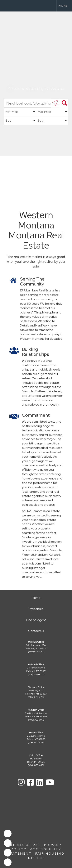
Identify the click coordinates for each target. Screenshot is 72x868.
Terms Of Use (25, 845)
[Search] (64, 103)
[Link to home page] (6, 6)
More (63, 6)
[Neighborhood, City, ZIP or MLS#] (36, 103)
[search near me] (55, 103)
